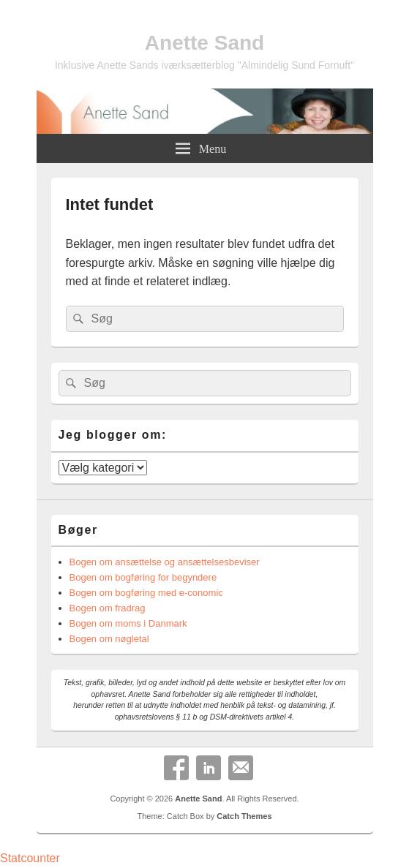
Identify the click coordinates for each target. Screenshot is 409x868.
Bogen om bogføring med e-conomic (146, 593)
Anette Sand (204, 43)
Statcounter (30, 858)
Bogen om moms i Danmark (128, 623)
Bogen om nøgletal (109, 639)
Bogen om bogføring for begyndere (143, 577)
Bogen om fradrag (108, 608)
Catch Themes (244, 816)
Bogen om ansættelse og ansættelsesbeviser (165, 562)
